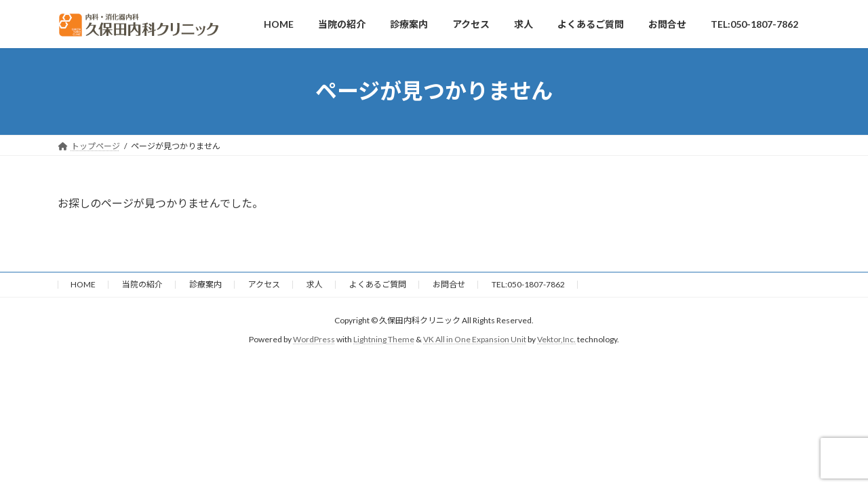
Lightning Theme (384, 339)
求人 (315, 284)
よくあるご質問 (378, 284)
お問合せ (449, 284)
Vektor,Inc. (556, 339)
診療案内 (205, 284)
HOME (83, 284)
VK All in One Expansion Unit (475, 339)
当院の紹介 (142, 284)
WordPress (314, 339)
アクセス (264, 284)
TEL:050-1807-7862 (528, 284)
